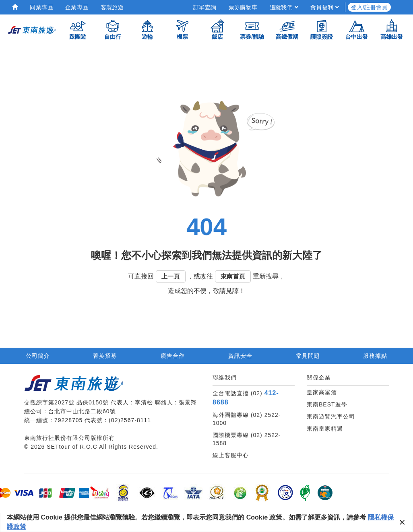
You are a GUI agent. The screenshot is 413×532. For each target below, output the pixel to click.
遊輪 (147, 29)
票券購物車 (243, 7)
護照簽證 (322, 29)
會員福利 (325, 7)
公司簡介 (38, 356)
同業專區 (41, 7)
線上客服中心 (231, 455)
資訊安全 (240, 356)
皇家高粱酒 (322, 392)
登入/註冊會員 (369, 7)
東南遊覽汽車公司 (331, 417)
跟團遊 (78, 29)
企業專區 (77, 7)
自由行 (113, 29)
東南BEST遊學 (327, 404)
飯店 (217, 29)
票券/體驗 (252, 29)
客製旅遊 (112, 7)
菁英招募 (105, 356)
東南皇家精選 (325, 429)
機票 (182, 29)
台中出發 (357, 29)
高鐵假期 (287, 29)
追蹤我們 (284, 7)
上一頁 (171, 276)
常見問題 (308, 356)
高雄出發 (392, 29)
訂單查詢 (205, 7)
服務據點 (375, 356)
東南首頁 (233, 276)
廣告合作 (173, 356)
